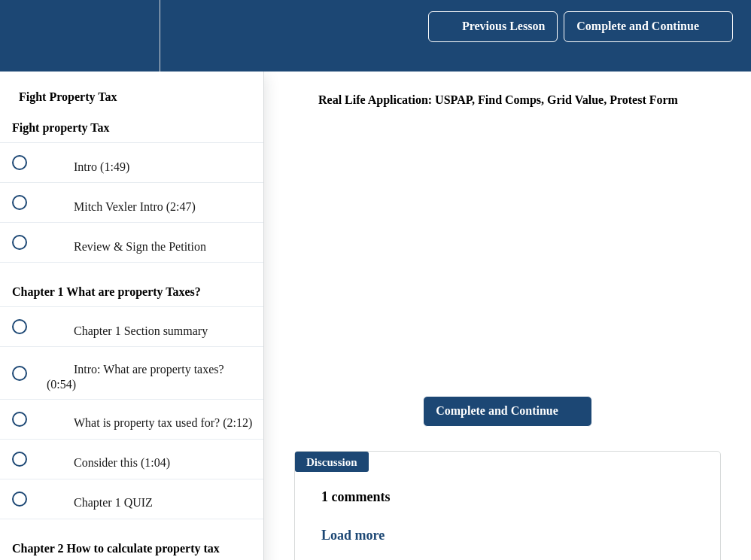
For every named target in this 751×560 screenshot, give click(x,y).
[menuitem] (132, 36)
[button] (28, 36)
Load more (353, 535)
